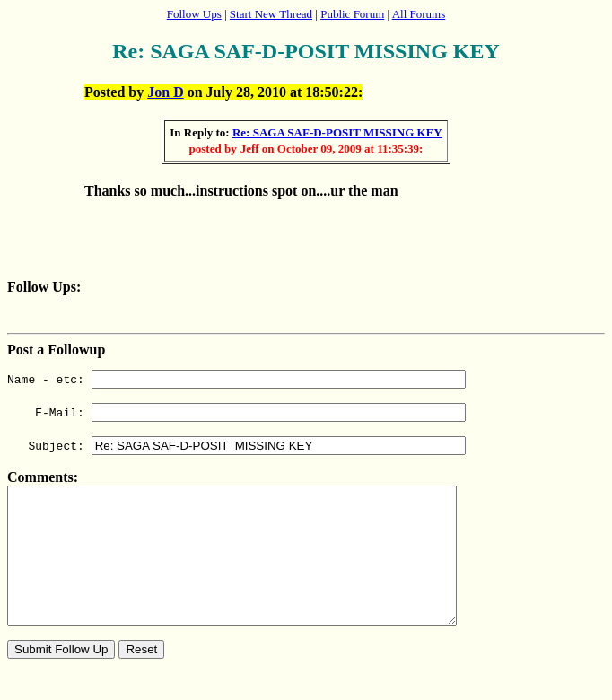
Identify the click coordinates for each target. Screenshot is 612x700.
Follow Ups (194, 14)
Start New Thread (271, 14)
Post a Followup (56, 350)
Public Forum (352, 14)
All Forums (419, 14)
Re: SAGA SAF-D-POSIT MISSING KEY (337, 132)
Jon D (165, 92)
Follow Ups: (44, 287)
